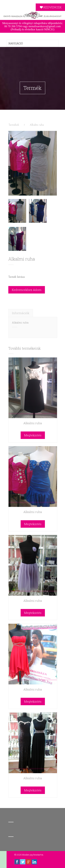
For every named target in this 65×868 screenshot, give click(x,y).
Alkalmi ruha (37, 125)
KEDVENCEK (50, 7)
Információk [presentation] (21, 312)
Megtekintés (33, 435)
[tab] (21, 312)
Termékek (14, 125)
